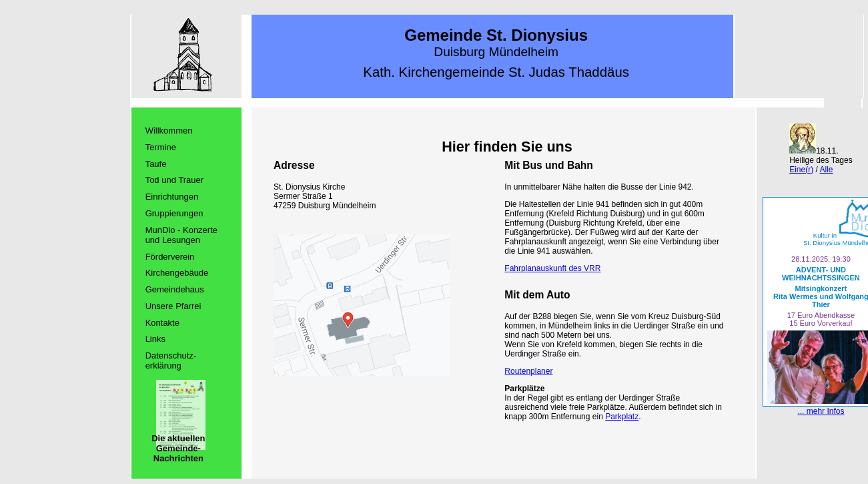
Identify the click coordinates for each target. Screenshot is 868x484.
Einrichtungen (172, 197)
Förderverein (170, 257)
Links (155, 339)
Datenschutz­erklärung (171, 360)
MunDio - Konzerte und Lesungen (181, 235)
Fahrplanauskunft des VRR (552, 268)
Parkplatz (622, 417)
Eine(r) (801, 170)
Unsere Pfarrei (173, 306)
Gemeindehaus (175, 289)
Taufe (156, 164)
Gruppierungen (174, 213)
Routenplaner (528, 371)
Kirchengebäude (177, 273)
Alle (827, 170)
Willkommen (169, 131)
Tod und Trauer (174, 180)
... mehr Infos (821, 411)
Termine (161, 147)
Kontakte (162, 323)
